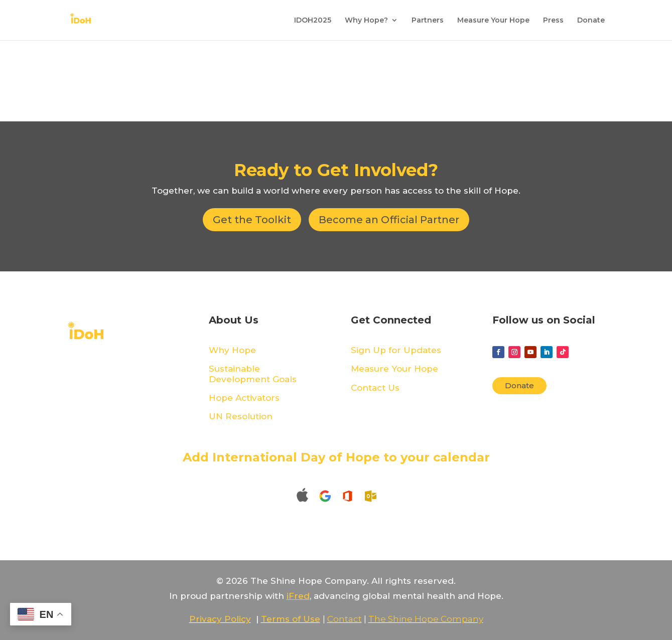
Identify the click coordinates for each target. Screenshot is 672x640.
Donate (591, 21)
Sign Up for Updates (396, 350)
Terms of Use (291, 619)
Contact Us (375, 388)
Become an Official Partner (389, 220)
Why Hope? (366, 21)
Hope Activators (244, 398)
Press (553, 21)
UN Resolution (241, 416)
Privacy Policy (220, 619)
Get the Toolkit (252, 220)
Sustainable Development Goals (253, 374)
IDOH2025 (313, 21)
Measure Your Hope (493, 21)
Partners (428, 21)
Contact (345, 619)
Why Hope (232, 350)
